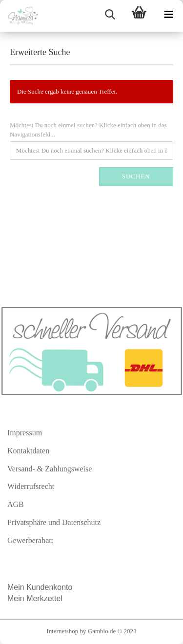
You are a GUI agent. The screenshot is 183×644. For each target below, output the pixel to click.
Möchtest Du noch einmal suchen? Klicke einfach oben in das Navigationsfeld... (88, 130)
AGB (16, 504)
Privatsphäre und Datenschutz (54, 522)
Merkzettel (45, 598)
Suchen (136, 176)
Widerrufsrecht (31, 486)
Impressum (25, 433)
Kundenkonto (49, 587)
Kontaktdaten (28, 451)
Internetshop (62, 631)
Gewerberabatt (30, 540)
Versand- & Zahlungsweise (50, 469)
